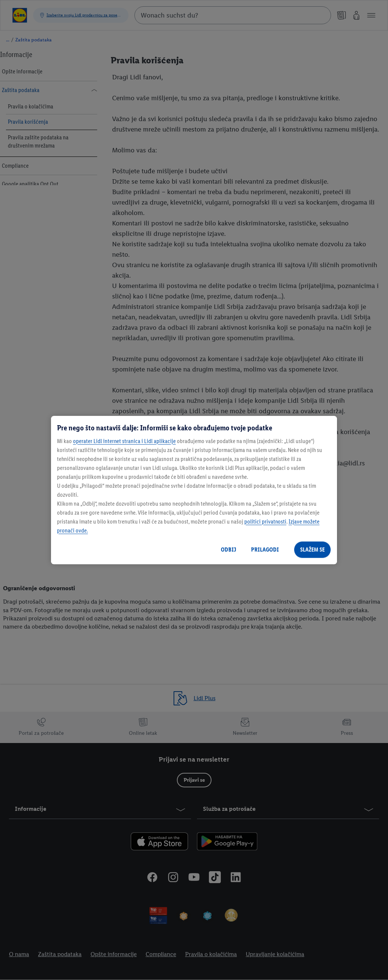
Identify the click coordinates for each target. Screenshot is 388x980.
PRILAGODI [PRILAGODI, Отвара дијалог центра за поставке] (265, 549)
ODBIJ (228, 549)
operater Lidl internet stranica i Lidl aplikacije (124, 441)
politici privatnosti (265, 521)
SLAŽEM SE (312, 549)
